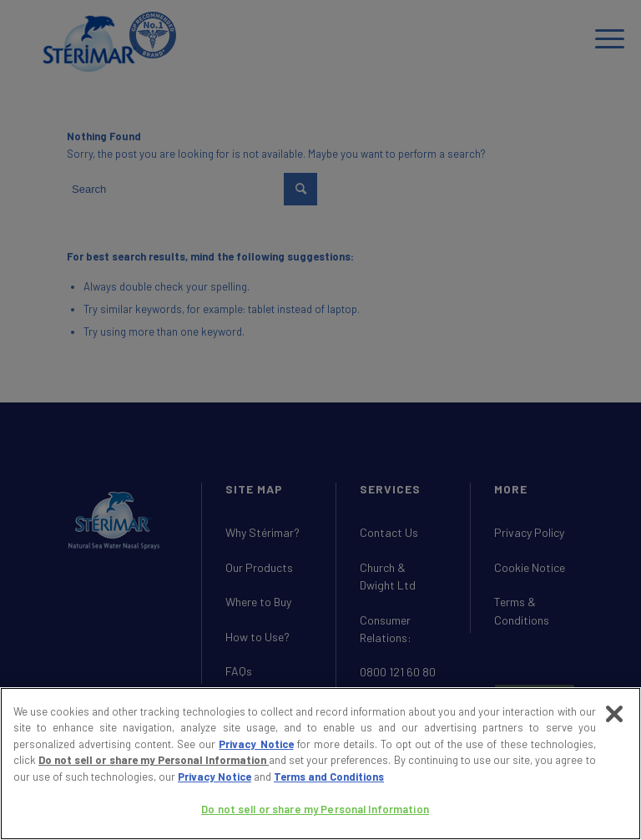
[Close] (614, 714)
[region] (320, 764)
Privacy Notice (256, 744)
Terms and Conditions (329, 777)
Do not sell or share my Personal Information (154, 760)
